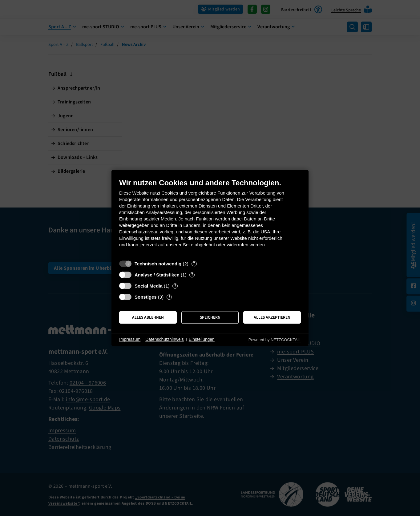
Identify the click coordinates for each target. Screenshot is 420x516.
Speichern (210, 317)
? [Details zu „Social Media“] (175, 286)
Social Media (149, 286)
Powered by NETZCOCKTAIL (275, 340)
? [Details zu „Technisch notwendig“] (194, 264)
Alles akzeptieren (272, 317)
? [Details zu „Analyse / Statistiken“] (192, 275)
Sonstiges (146, 297)
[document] (210, 218)
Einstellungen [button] (202, 339)
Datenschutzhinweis (165, 339)
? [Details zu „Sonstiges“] (169, 297)
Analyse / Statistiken (157, 275)
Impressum (130, 339)
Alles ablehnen (148, 317)
